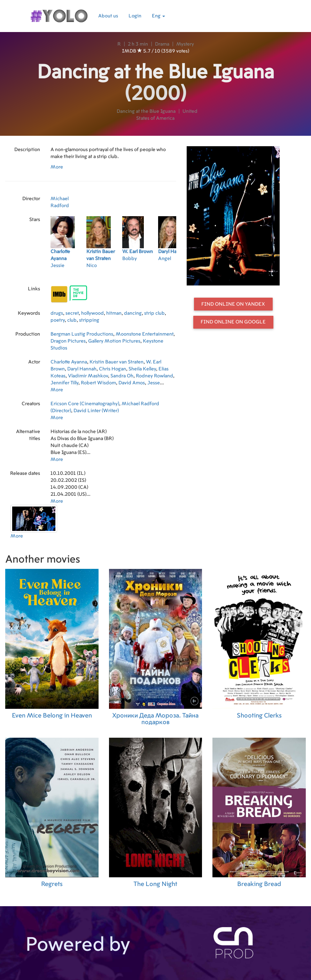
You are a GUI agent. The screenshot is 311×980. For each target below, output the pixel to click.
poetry (58, 320)
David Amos (132, 383)
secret (72, 313)
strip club (154, 313)
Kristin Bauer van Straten (116, 362)
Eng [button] (158, 16)
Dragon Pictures (68, 341)
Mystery (185, 44)
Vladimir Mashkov (88, 376)
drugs (57, 313)
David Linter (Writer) (96, 411)
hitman (114, 313)
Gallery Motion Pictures (114, 341)
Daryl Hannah (82, 369)
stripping (89, 320)
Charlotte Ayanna (69, 362)
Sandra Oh (122, 376)
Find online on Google (233, 322)
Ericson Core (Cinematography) (85, 404)
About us (108, 16)
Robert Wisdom (98, 383)
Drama (162, 44)
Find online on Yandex (233, 304)
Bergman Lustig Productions (82, 334)
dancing (133, 313)
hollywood (92, 313)
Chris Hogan (112, 369)
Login (135, 16)
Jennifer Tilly (64, 383)
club (72, 320)
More (57, 167)
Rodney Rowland (154, 376)
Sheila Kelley (142, 369)
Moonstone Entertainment (145, 334)
